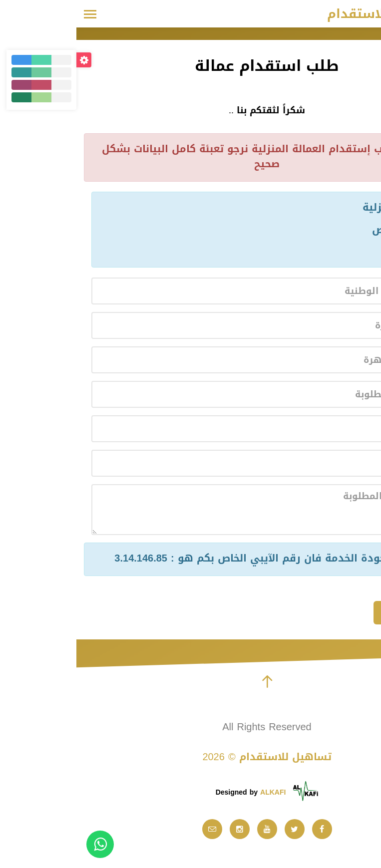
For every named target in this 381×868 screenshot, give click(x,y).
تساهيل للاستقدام (308, 14)
